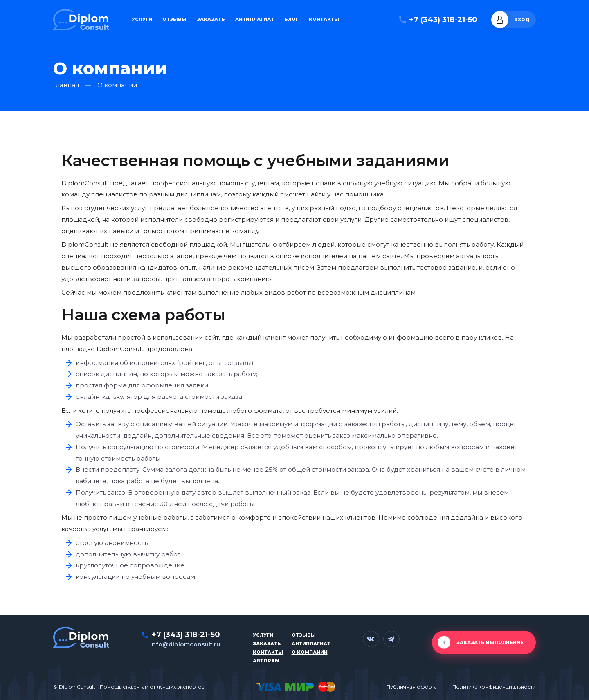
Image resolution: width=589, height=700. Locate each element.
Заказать (211, 19)
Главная (66, 85)
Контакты (324, 19)
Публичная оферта (412, 687)
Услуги (142, 19)
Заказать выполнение (490, 642)
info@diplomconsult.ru (185, 644)
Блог (291, 19)
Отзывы (174, 19)
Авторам (266, 661)
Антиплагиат (255, 19)
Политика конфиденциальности (494, 687)
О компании (310, 652)
